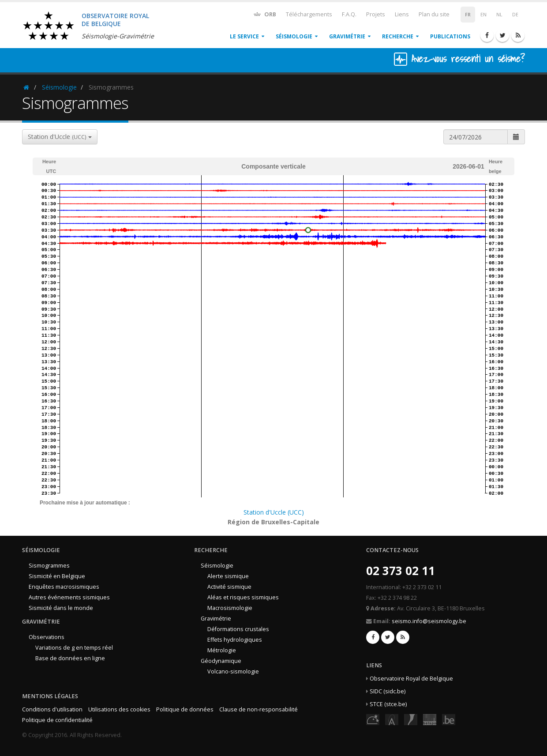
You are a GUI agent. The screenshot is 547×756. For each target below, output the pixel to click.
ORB (264, 14)
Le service (244, 36)
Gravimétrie (347, 36)
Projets (376, 14)
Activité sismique (229, 587)
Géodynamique (221, 661)
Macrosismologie (230, 608)
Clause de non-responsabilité (259, 709)
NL (499, 15)
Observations (47, 637)
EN (483, 15)
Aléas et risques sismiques (243, 597)
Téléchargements (309, 14)
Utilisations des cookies (119, 709)
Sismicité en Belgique (57, 576)
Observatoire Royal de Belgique (411, 679)
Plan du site (434, 14)
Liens (402, 14)
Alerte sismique (228, 576)
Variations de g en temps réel (74, 648)
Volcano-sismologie (233, 671)
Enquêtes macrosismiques (64, 587)
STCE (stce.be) (388, 704)
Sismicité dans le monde (61, 608)
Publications (450, 36)
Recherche (398, 36)
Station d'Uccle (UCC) (274, 512)
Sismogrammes (49, 566)
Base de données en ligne (70, 658)
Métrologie (222, 650)
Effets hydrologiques (235, 640)
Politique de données (185, 709)
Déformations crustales (238, 629)
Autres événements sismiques (69, 597)
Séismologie (294, 36)
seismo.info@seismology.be (429, 621)
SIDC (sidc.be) (388, 691)
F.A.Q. (349, 14)
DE (515, 15)
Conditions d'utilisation (52, 709)
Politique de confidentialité (57, 720)
